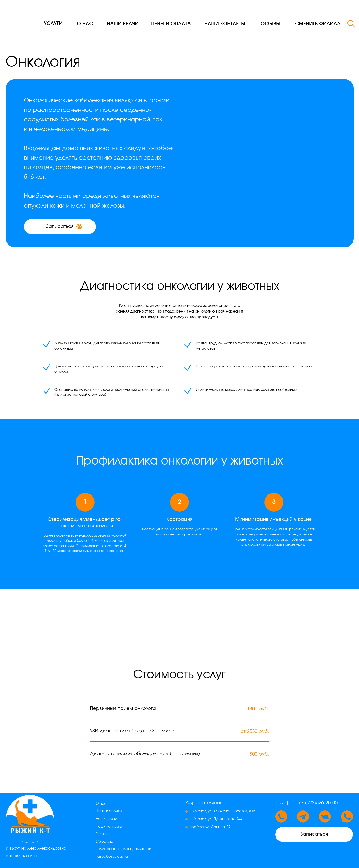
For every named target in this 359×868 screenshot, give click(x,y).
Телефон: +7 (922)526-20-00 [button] (306, 803)
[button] (318, 24)
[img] (22, 16)
